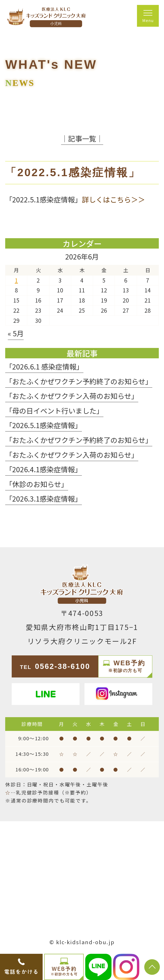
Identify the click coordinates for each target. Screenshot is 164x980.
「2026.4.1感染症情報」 (44, 469)
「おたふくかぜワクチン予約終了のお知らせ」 (79, 381)
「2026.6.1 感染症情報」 (44, 366)
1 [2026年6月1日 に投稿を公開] (16, 280)
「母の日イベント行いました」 (54, 411)
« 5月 (16, 333)
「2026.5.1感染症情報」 (44, 425)
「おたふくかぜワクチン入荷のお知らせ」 (72, 396)
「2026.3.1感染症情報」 (44, 499)
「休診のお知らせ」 (37, 484)
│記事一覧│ (82, 138)
